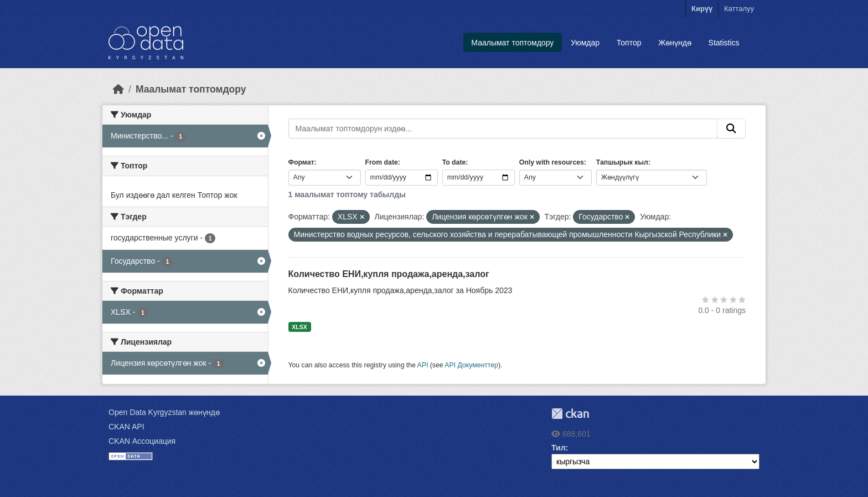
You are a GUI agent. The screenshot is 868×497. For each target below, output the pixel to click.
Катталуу (739, 9)
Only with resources (552, 162)
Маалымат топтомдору (512, 43)
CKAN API (126, 427)
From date (382, 162)
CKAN (570, 414)
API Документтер (471, 365)
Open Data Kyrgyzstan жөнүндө (164, 412)
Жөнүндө (675, 43)
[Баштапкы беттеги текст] (118, 89)
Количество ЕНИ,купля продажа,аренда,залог (389, 274)
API (423, 365)
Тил (559, 448)
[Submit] (731, 129)
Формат (301, 162)
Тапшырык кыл (622, 162)
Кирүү (702, 9)
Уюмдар (585, 43)
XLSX (299, 327)
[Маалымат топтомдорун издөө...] (503, 129)
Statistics (724, 43)
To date (454, 162)
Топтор (629, 43)
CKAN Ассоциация (142, 441)
